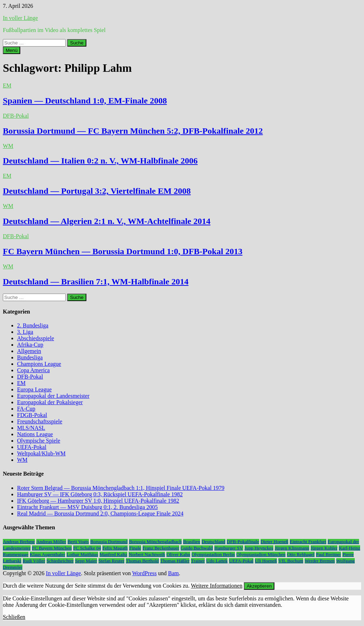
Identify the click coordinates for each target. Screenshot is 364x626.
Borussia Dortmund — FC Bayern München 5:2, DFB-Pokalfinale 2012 (133, 131)
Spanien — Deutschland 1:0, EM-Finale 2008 (85, 101)
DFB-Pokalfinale (243, 542)
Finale (135, 548)
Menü (12, 50)
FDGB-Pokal (32, 415)
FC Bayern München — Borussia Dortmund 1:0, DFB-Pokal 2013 (123, 251)
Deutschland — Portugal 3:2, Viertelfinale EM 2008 (97, 191)
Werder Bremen (320, 561)
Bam (173, 573)
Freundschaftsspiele (40, 421)
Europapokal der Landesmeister (53, 396)
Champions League (39, 364)
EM (7, 85)
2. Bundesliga (33, 325)
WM (8, 146)
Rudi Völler (34, 561)
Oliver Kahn (178, 554)
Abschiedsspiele (36, 338)
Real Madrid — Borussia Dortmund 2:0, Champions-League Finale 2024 (100, 513)
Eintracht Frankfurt (308, 542)
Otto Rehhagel (301, 554)
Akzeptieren (259, 586)
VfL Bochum (291, 561)
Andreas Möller (51, 542)
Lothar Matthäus (82, 554)
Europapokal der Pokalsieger (50, 402)
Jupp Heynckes (259, 548)
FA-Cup (26, 409)
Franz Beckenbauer (161, 548)
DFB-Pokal (16, 116)
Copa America (33, 370)
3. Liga (25, 332)
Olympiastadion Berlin (213, 554)
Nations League (35, 434)
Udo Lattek (217, 561)
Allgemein (29, 351)
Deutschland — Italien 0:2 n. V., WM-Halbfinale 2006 (100, 161)
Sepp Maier (86, 561)
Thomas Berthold (142, 561)
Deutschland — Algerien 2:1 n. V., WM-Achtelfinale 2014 (107, 221)
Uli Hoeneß (266, 561)
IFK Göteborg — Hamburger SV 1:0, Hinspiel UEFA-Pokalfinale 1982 (98, 501)
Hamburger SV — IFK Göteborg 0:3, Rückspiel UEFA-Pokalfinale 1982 (100, 494)
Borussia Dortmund (109, 542)
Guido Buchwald (197, 548)
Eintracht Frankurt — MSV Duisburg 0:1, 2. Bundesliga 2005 (87, 507)
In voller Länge (20, 18)
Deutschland (213, 542)
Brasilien (192, 542)
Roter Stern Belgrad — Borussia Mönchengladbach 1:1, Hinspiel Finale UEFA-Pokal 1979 (121, 488)
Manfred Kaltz (113, 554)
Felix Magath (115, 548)
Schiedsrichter (60, 561)
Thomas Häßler (175, 561)
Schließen (14, 617)
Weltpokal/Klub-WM (41, 453)
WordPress (144, 573)
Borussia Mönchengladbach (155, 542)
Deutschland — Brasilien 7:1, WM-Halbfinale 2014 (96, 282)
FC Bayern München (52, 548)
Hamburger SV (229, 548)
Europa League (34, 389)
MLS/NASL (31, 428)
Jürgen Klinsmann (292, 548)
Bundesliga (30, 357)
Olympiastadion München (261, 554)
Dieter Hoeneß (274, 542)
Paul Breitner (329, 554)
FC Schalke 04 (87, 548)
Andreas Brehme (19, 542)
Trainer (198, 561)
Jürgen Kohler (324, 548)
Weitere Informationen (217, 586)
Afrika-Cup (30, 345)
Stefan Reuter (111, 561)
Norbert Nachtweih (147, 554)
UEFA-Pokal (32, 447)
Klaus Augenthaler (48, 554)
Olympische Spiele (39, 441)
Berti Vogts (78, 542)
